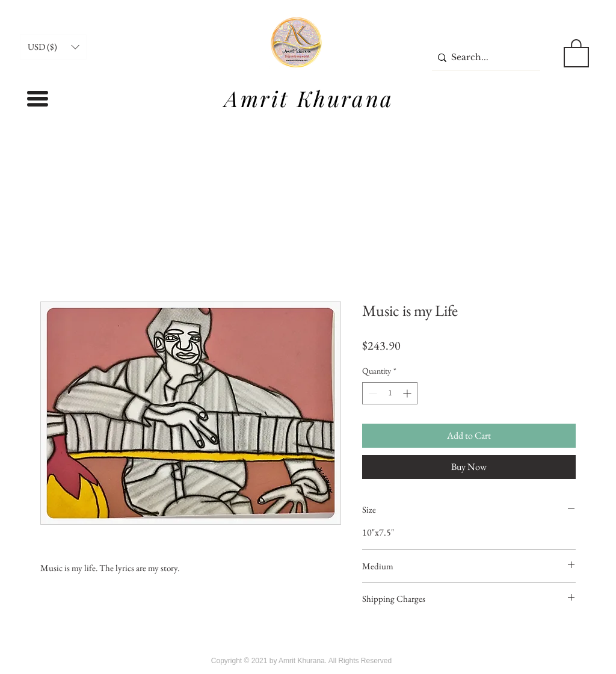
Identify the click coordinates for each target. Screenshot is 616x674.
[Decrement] (371, 393)
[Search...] (483, 57)
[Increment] (408, 393)
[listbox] (53, 47)
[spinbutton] (390, 393)
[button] (53, 47)
